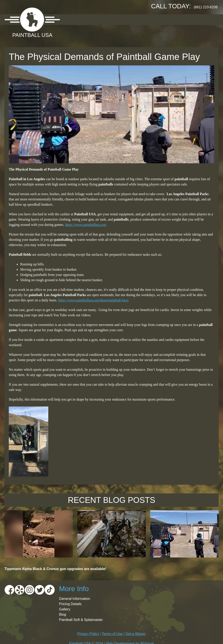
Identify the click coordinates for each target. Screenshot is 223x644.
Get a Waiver (136, 634)
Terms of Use (112, 634)
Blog (63, 614)
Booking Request (179, 19)
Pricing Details (70, 604)
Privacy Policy (88, 634)
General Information (75, 599)
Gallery (146, 19)
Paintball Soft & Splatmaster (81, 620)
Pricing (123, 19)
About (75, 19)
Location (98, 19)
